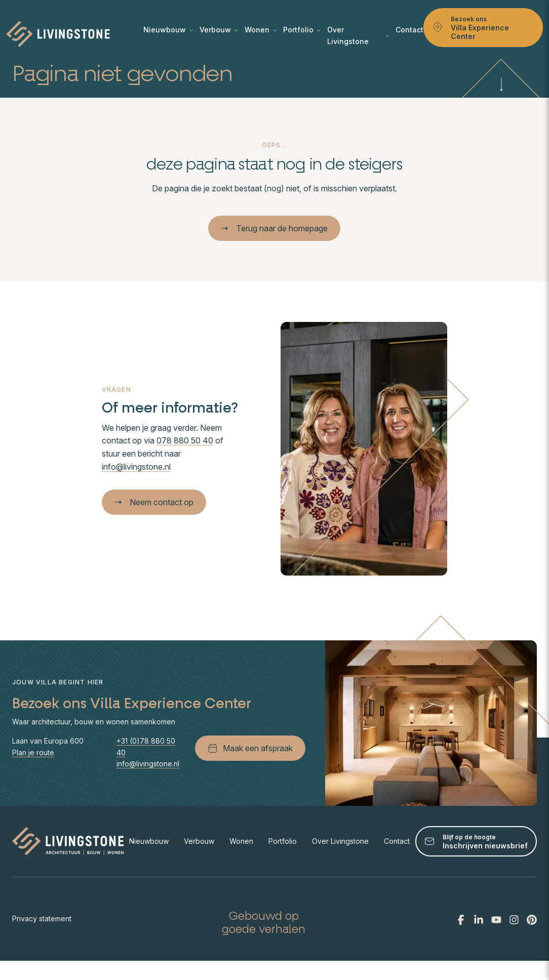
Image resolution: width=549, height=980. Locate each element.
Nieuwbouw (168, 30)
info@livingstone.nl (136, 467)
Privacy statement (42, 918)
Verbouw (219, 30)
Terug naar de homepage (274, 228)
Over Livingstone (358, 35)
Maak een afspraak (250, 748)
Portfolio (302, 30)
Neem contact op (154, 502)
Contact (409, 30)
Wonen (261, 30)
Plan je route (33, 752)
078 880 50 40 (185, 440)
